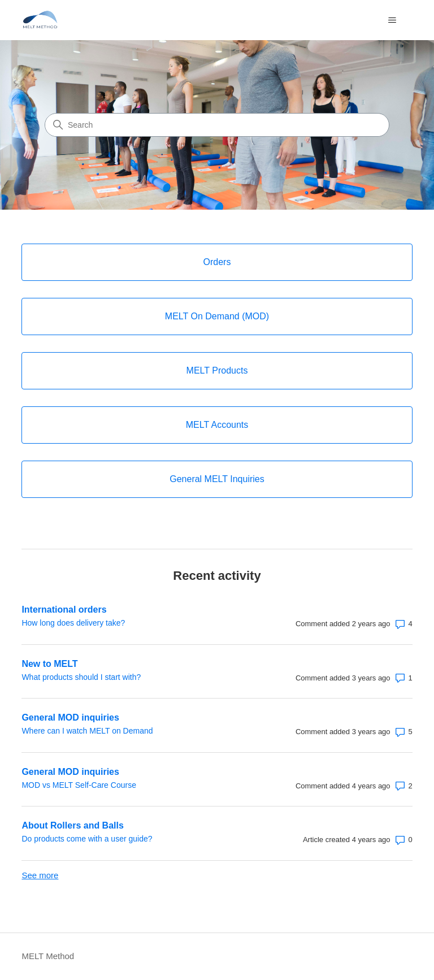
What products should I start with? (81, 677)
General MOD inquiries (70, 717)
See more (40, 875)
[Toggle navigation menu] (392, 20)
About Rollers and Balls (72, 825)
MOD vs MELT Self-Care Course (79, 785)
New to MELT (49, 664)
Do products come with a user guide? (87, 839)
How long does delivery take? (73, 623)
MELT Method (48, 956)
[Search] (217, 125)
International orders (64, 610)
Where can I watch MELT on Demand (87, 731)
